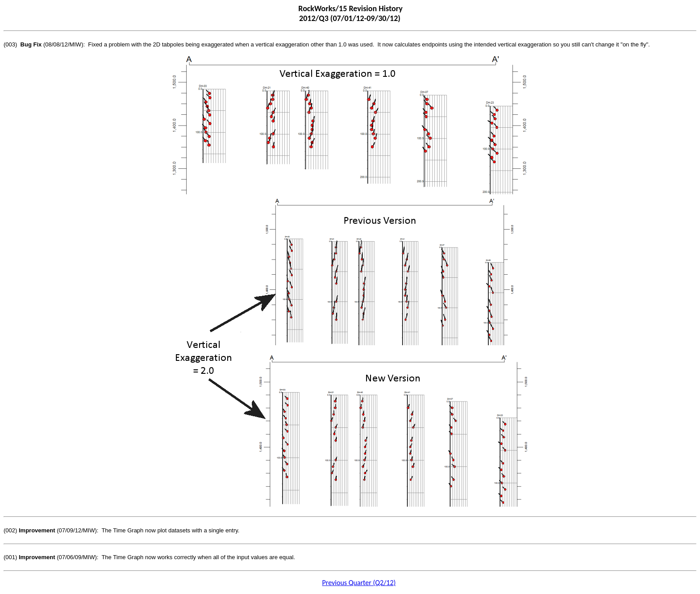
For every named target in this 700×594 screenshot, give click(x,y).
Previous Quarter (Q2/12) (359, 583)
